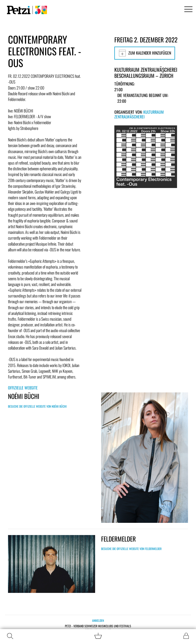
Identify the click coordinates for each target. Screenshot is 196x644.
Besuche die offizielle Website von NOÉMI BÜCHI (37, 406)
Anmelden (98, 620)
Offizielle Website (23, 388)
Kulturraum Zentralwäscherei (139, 114)
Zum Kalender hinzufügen (145, 53)
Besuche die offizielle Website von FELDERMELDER (131, 549)
